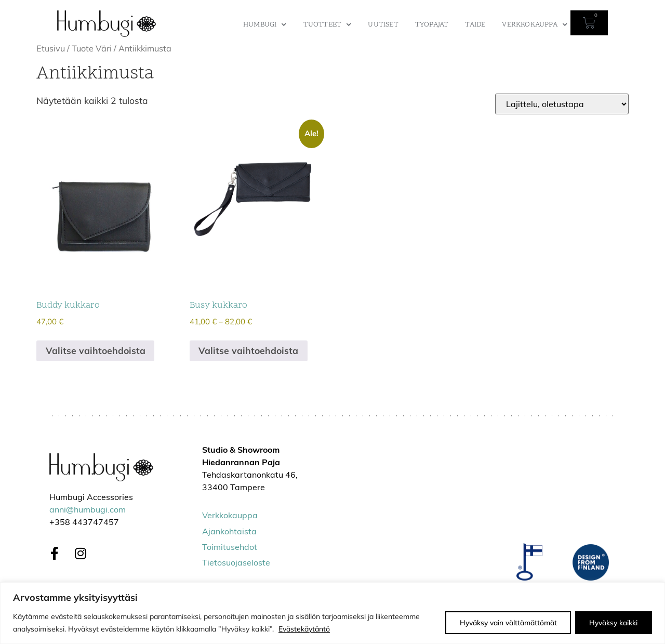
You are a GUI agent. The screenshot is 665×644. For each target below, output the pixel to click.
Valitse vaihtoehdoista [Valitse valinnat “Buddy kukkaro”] (96, 350)
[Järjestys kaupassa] (562, 104)
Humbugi (265, 25)
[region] (332, 613)
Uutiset (383, 25)
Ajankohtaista (229, 532)
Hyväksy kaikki (613, 623)
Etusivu (51, 48)
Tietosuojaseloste (236, 563)
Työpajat (432, 25)
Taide (475, 25)
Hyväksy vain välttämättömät (506, 623)
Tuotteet (328, 25)
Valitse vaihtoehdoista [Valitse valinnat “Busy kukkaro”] (248, 350)
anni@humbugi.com (88, 510)
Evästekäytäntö (304, 629)
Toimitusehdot (230, 548)
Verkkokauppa (535, 25)
